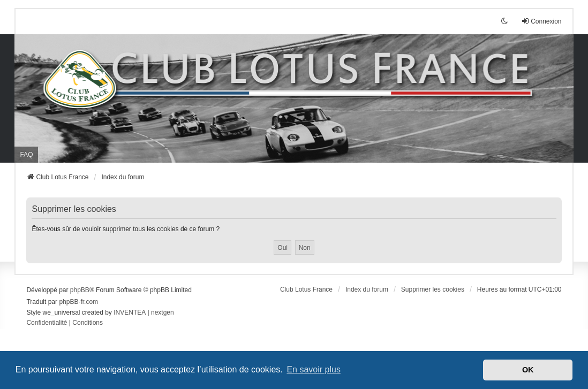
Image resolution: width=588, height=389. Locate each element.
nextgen (163, 312)
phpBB (80, 290)
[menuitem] (47, 323)
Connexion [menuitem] (541, 21)
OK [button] (528, 370)
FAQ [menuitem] (26, 155)
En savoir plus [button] (314, 369)
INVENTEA (130, 312)
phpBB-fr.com (78, 302)
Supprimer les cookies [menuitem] (433, 289)
